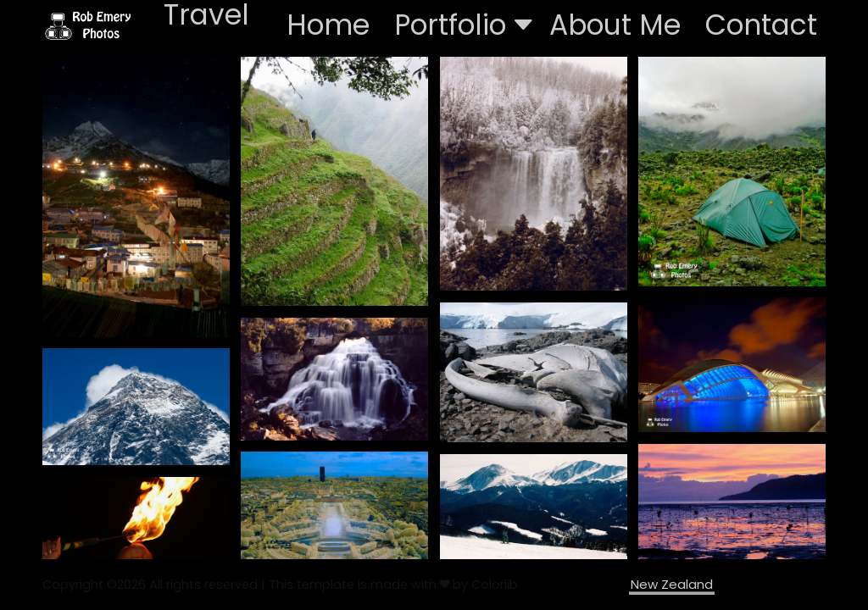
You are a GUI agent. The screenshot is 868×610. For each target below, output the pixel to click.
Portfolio (463, 25)
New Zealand (672, 584)
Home (328, 25)
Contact (761, 25)
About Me (615, 25)
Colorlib (495, 585)
